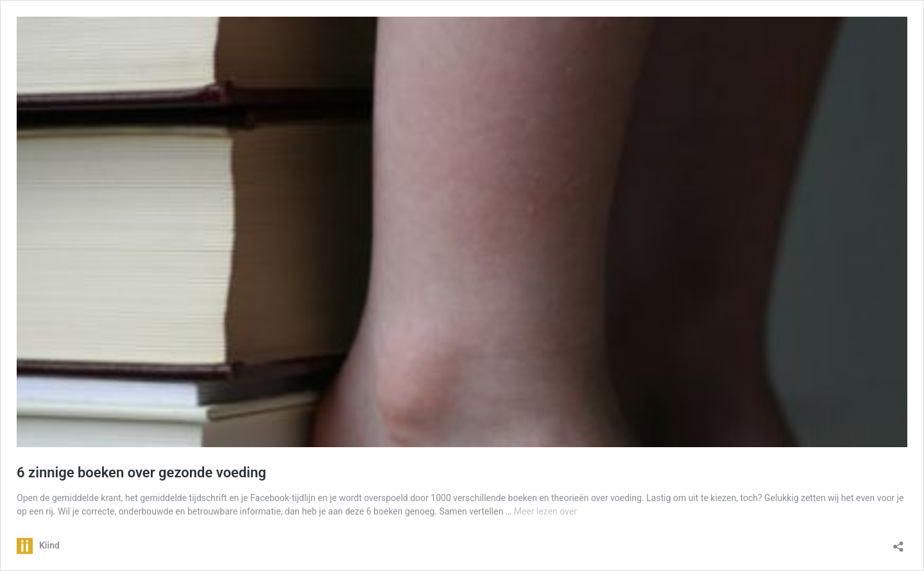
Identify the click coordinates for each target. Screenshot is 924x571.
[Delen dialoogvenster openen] (898, 542)
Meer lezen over (545, 511)
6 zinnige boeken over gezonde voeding (141, 473)
